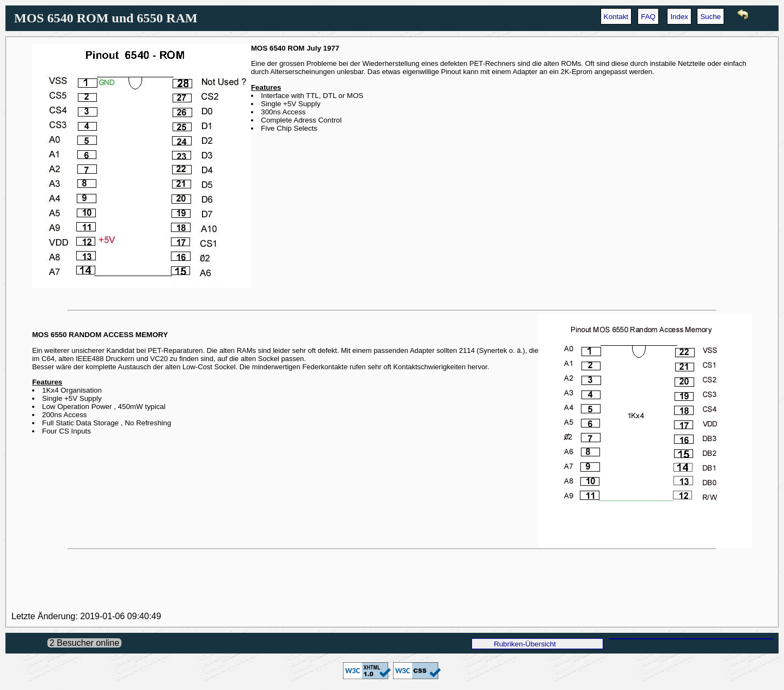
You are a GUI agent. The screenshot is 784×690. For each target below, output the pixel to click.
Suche (710, 17)
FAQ (648, 17)
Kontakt (616, 17)
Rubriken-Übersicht (525, 644)
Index (679, 17)
